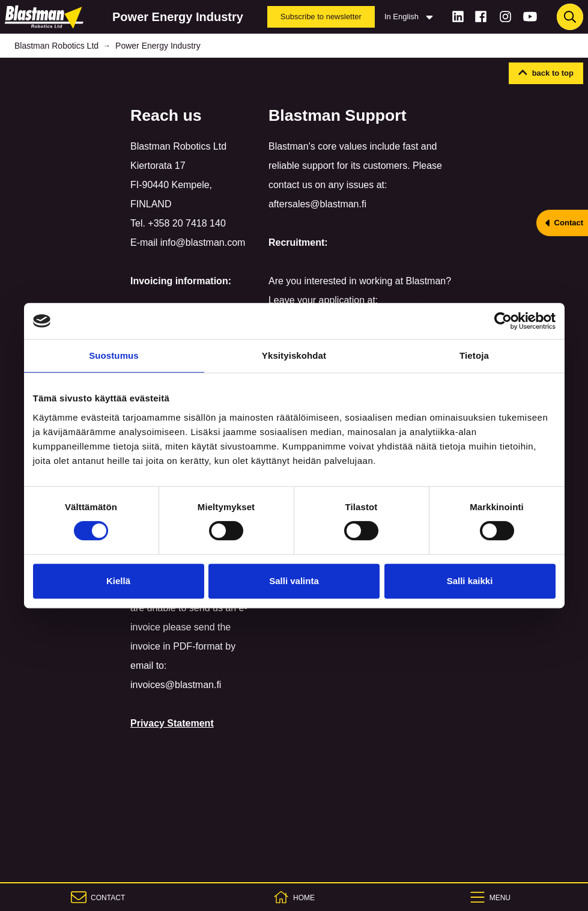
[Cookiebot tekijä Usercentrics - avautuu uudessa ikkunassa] (503, 321)
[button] (546, 73)
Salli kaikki (470, 581)
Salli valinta (294, 581)
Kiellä (118, 581)
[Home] (47, 17)
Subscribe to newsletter (321, 17)
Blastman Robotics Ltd (56, 46)
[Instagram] (505, 17)
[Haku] (570, 17)
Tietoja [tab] (474, 355)
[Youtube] (530, 17)
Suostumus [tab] (114, 355)
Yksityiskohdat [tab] (294, 355)
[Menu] (490, 897)
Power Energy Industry (158, 46)
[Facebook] (481, 17)
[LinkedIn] (458, 17)
